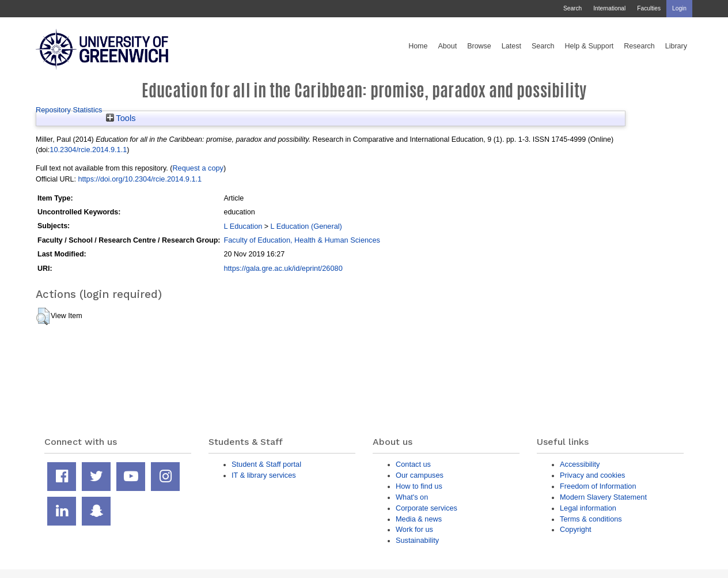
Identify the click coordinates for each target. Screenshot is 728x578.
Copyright (576, 529)
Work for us (414, 529)
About (447, 46)
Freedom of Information (598, 486)
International (609, 8)
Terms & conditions (591, 519)
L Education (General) (306, 226)
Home (418, 46)
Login (679, 8)
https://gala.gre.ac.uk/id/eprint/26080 (283, 268)
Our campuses (420, 475)
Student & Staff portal (266, 464)
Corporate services (426, 508)
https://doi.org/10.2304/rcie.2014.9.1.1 (140, 179)
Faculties (649, 8)
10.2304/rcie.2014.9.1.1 (88, 150)
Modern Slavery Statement (603, 497)
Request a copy (198, 168)
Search (572, 8)
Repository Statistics (69, 110)
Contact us (413, 464)
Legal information (588, 508)
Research (639, 46)
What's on (412, 497)
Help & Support (589, 46)
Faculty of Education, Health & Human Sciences (302, 240)
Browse (479, 46)
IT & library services (264, 475)
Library (676, 46)
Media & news (419, 519)
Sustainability (417, 540)
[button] (43, 316)
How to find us (419, 486)
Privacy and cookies (592, 475)
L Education (243, 226)
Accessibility (580, 464)
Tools (121, 118)
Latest (511, 46)
